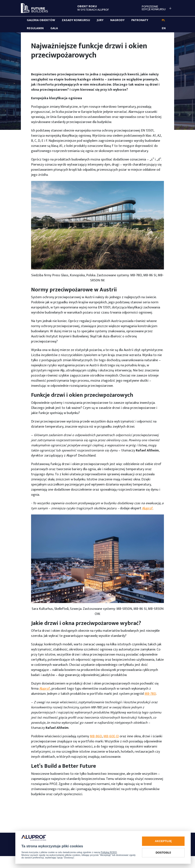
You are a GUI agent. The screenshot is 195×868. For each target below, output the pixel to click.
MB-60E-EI (111, 736)
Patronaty (140, 20)
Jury (100, 20)
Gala (54, 28)
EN (164, 28)
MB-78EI (150, 694)
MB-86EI (96, 736)
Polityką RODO (109, 852)
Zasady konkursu (76, 20)
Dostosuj (163, 853)
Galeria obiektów (41, 20)
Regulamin (35, 28)
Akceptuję (163, 841)
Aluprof (148, 508)
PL (163, 20)
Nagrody (117, 20)
